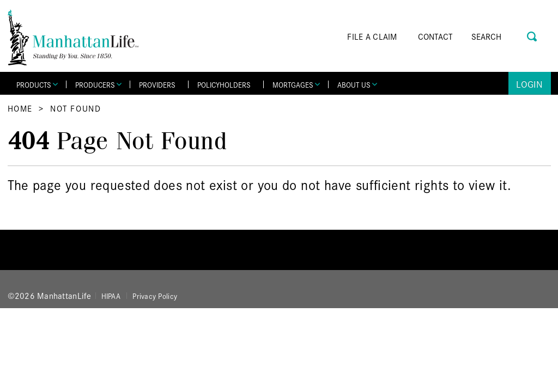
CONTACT (435, 36)
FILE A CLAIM (372, 36)
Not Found (75, 108)
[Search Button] (533, 35)
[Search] (502, 36)
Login (529, 84)
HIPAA (111, 296)
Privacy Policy (155, 296)
